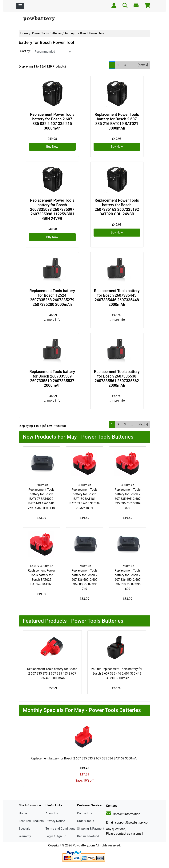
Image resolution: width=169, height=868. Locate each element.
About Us (52, 813)
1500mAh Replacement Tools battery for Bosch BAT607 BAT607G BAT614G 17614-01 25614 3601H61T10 (42, 496)
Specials (25, 829)
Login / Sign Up (56, 836)
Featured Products (31, 821)
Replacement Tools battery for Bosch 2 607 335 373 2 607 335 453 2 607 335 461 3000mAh (52, 674)
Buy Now (52, 147)
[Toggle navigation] (20, 6)
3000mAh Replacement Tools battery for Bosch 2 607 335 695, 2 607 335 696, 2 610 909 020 (127, 496)
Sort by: (26, 51)
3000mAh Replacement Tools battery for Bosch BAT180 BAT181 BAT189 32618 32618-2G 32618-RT (84, 496)
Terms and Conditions (60, 829)
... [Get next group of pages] (132, 65)
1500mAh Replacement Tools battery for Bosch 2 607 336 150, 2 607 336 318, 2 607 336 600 (127, 577)
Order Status (86, 821)
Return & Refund (88, 836)
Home (24, 33)
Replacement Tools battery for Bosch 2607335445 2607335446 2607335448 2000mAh (117, 298)
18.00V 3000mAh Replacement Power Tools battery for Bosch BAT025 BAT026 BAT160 (41, 575)
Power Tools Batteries (47, 33)
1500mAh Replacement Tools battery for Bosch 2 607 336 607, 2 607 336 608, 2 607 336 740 (84, 577)
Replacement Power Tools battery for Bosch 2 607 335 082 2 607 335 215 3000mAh (52, 121)
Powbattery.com (84, 845)
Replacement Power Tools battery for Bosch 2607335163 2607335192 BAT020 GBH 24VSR (117, 207)
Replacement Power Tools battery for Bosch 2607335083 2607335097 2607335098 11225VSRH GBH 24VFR (52, 209)
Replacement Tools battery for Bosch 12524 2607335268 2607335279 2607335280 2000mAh (52, 298)
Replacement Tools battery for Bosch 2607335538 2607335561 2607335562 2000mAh (117, 378)
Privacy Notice (55, 821)
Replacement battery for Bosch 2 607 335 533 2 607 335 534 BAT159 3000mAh (84, 758)
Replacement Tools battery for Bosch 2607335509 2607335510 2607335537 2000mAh (52, 378)
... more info (52, 320)
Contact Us (85, 813)
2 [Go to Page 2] (118, 65)
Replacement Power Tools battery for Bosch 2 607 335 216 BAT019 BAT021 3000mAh (117, 121)
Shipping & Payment (91, 829)
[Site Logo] (41, 19)
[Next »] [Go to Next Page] (143, 65)
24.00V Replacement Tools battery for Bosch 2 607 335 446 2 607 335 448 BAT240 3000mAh (117, 674)
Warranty (25, 836)
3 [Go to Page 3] (125, 65)
